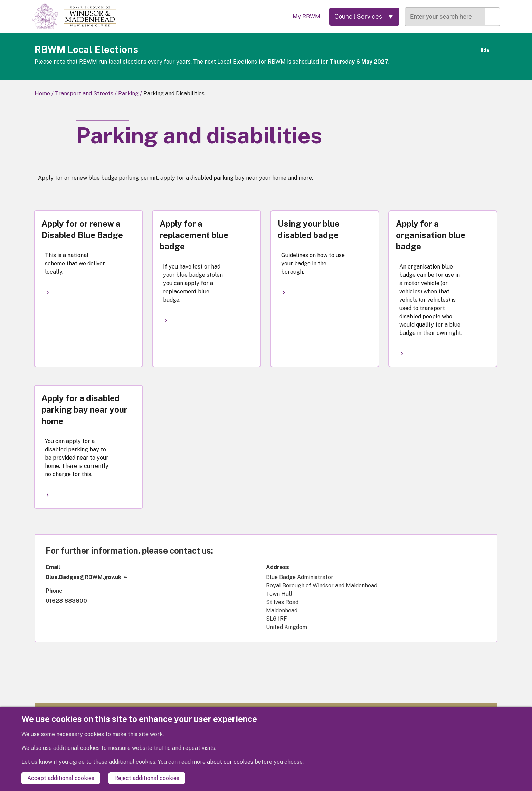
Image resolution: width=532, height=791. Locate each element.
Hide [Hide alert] (484, 50)
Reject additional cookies (147, 778)
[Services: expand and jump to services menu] (364, 17)
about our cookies (230, 762)
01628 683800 (66, 601)
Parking (128, 93)
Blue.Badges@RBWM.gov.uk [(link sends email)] (86, 577)
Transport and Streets (84, 93)
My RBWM (306, 16)
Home (42, 93)
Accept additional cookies (61, 778)
